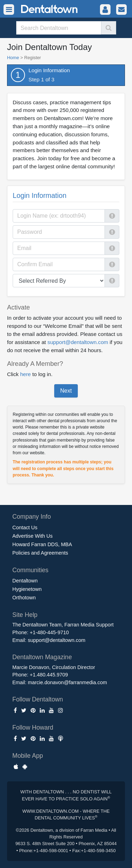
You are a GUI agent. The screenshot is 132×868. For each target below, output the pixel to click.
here (25, 374)
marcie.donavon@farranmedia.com (67, 682)
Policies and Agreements (40, 553)
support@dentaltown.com (78, 342)
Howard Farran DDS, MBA (42, 544)
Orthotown (24, 598)
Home (13, 58)
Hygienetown (27, 589)
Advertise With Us (32, 536)
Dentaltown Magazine (42, 657)
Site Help (25, 615)
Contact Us (25, 527)
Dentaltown (25, 581)
